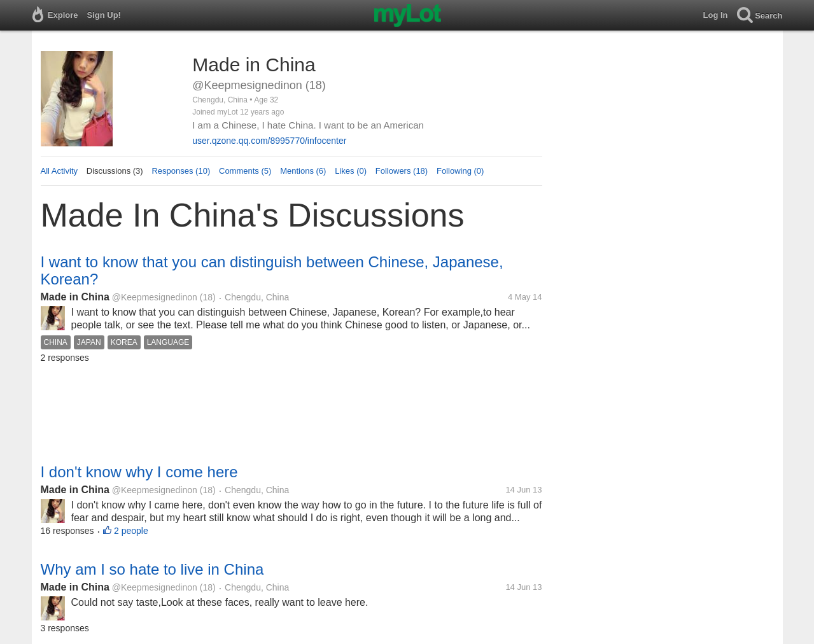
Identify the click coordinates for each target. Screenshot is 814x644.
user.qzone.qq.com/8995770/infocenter (269, 141)
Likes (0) (351, 171)
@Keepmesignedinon (155, 297)
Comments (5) (245, 171)
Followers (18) (402, 171)
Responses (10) (181, 171)
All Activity (60, 171)
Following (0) (460, 171)
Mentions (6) (303, 171)
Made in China (75, 297)
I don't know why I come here (139, 472)
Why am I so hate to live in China (152, 569)
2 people (131, 531)
